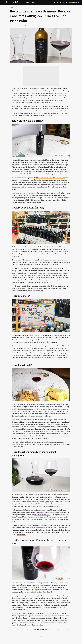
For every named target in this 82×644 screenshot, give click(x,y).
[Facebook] (49, 3)
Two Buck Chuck (39, 91)
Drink (12, 8)
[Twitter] (52, 3)
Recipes (27, 3)
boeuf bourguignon (45, 598)
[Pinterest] (58, 3)
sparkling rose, (48, 98)
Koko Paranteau (16, 25)
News (34, 3)
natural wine (21, 535)
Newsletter (74, 2)
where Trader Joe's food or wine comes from (26, 162)
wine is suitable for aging (42, 515)
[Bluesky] (60, 3)
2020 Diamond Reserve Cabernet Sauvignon (50, 178)
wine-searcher (46, 169)
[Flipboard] (55, 3)
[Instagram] (63, 3)
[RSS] (66, 3)
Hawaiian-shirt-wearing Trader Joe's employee (37, 260)
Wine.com (15, 355)
